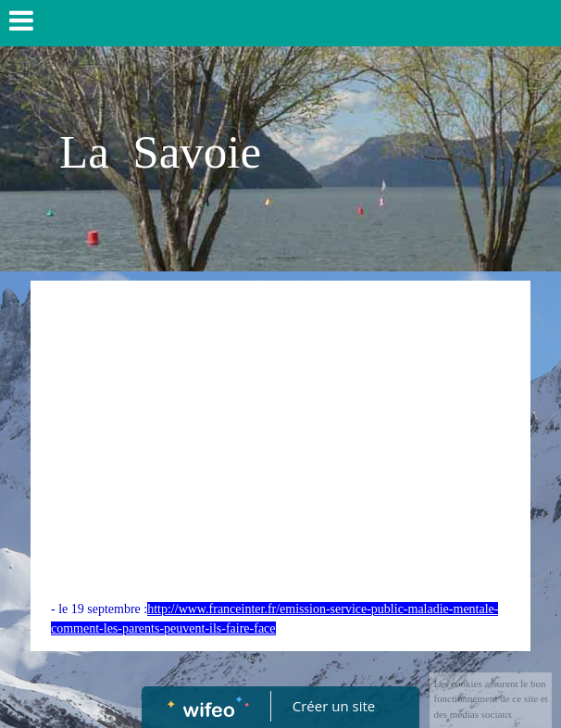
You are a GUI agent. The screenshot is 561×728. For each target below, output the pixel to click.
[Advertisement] (280, 420)
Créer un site (334, 706)
